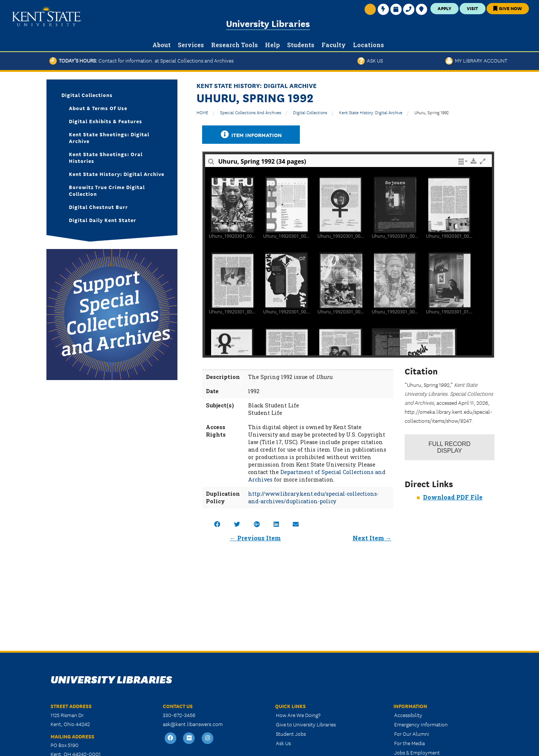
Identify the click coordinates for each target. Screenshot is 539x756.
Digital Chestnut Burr (98, 207)
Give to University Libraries (306, 724)
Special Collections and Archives (251, 112)
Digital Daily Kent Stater (103, 220)
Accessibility (408, 715)
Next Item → (372, 538)
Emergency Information (421, 724)
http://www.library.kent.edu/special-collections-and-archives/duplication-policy (313, 497)
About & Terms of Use (98, 108)
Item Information (251, 135)
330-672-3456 (179, 715)
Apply (444, 8)
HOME (202, 112)
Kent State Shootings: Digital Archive (109, 137)
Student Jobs (291, 734)
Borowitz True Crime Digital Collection (107, 190)
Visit (472, 8)
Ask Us (370, 60)
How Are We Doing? (298, 715)
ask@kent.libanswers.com (193, 724)
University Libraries (268, 23)
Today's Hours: (141, 60)
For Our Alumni (412, 734)
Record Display (450, 447)
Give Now (508, 8)
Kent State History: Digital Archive (371, 112)
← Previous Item (255, 538)
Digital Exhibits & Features (106, 121)
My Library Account (476, 60)
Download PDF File (453, 497)
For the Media (409, 743)
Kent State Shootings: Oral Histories (106, 157)
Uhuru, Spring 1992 (432, 112)
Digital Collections (310, 112)
